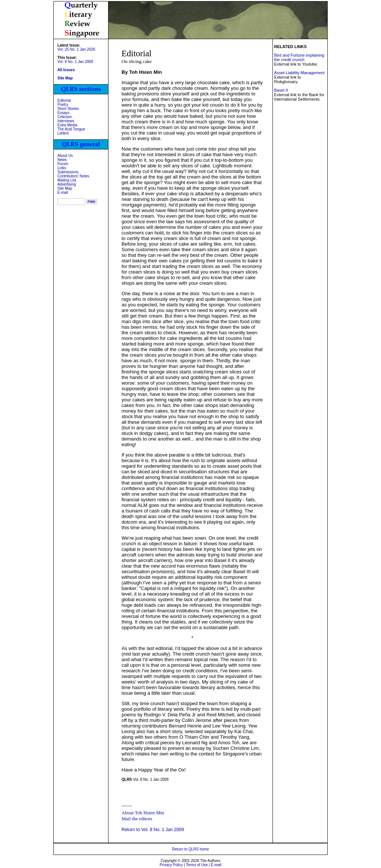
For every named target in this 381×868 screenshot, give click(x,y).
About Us (65, 156)
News (62, 160)
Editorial (64, 100)
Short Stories (68, 109)
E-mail (63, 192)
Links (62, 168)
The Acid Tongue (71, 129)
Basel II (281, 90)
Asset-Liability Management (299, 73)
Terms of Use (197, 865)
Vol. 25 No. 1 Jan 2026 (76, 49)
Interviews (66, 121)
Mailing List (67, 180)
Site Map (65, 188)
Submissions (68, 172)
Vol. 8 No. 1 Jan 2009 (75, 62)
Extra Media (67, 125)
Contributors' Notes (73, 176)
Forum (63, 164)
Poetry (63, 105)
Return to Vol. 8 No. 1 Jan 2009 (153, 830)
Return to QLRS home (191, 849)
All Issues (66, 70)
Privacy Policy (171, 865)
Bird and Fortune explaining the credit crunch (299, 57)
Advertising (67, 184)
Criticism (64, 117)
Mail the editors (137, 819)
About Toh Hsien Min (143, 813)
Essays (63, 113)
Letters (63, 133)
